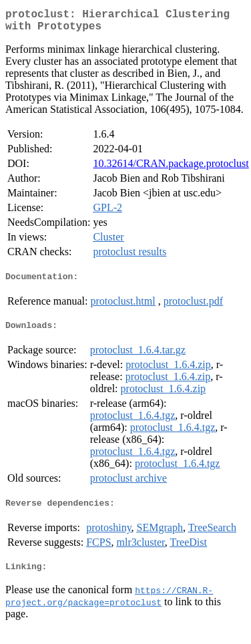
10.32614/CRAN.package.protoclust (171, 169)
